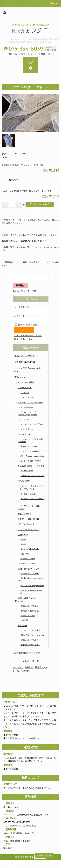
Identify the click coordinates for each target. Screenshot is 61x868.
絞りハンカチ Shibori (29, 446)
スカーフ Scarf (25, 388)
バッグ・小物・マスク (28, 529)
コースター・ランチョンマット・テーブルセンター (30, 488)
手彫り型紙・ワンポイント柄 (32, 635)
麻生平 (23, 539)
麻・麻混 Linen (27, 407)
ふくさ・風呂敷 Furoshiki (31, 461)
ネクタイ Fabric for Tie (28, 519)
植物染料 (29, 667)
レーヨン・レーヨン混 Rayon (32, 424)
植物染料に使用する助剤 (30, 611)
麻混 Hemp (25, 554)
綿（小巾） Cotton (28, 559)
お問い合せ (14, 180)
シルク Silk (25, 393)
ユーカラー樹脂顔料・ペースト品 (31, 592)
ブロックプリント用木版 (30, 630)
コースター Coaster (28, 494)
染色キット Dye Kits (25, 356)
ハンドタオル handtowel (30, 451)
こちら (30, 788)
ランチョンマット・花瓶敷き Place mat (31, 500)
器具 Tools (22, 626)
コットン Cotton (27, 397)
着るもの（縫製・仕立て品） (31, 466)
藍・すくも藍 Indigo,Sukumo (32, 586)
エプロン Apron (27, 471)
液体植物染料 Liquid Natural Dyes (31, 579)
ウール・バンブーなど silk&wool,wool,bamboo (29, 413)
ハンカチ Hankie (25, 434)
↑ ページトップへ (44, 856)
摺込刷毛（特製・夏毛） (30, 645)
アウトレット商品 (26, 382)
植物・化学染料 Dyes (28, 569)
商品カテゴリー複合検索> (25, 291)
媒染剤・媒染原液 (28, 616)
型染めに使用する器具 (29, 640)
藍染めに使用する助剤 (29, 606)
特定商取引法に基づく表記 (27, 653)
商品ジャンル (21, 377)
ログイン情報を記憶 (26, 325)
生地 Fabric (23, 535)
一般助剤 (24, 620)
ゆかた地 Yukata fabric (30, 549)
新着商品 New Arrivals (25, 362)
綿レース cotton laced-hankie (32, 456)
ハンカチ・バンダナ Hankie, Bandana (31, 440)
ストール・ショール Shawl (30, 402)
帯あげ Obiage (24, 514)
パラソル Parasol (26, 524)
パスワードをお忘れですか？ (28, 335)
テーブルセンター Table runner (29, 507)
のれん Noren (24, 481)
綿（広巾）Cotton (28, 563)
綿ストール (18, 667)
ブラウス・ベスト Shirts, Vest (32, 476)
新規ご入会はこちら (24, 339)
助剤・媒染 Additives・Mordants (27, 600)
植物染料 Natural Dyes (30, 574)
